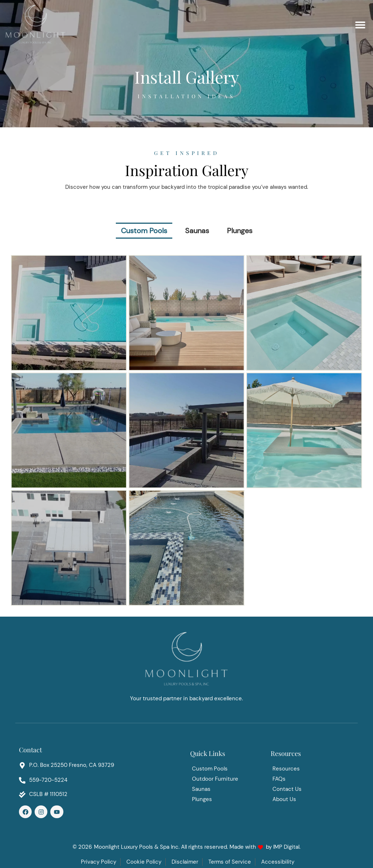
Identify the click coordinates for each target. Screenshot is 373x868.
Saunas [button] (197, 231)
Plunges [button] (240, 231)
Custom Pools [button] (144, 231)
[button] (360, 25)
